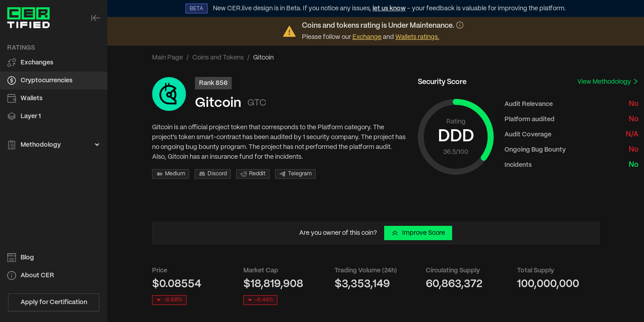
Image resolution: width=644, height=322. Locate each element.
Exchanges (37, 63)
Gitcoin (218, 103)
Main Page (167, 58)
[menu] (54, 97)
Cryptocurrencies (47, 80)
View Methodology (608, 82)
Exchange (367, 37)
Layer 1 (31, 116)
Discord (213, 174)
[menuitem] (54, 63)
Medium (171, 174)
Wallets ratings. (417, 37)
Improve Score (418, 233)
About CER (37, 275)
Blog (27, 258)
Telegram (295, 174)
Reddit (253, 174)
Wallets (32, 98)
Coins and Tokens (218, 58)
